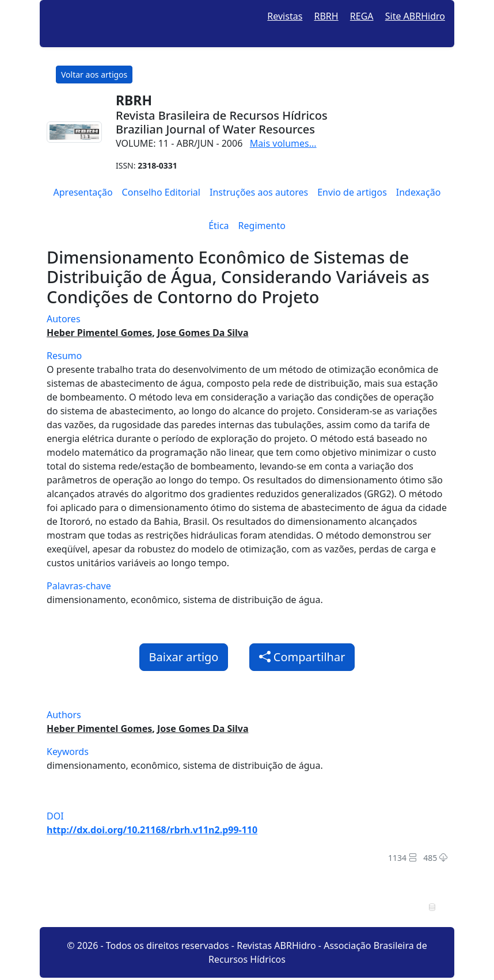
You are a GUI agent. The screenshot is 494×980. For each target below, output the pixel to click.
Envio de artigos (352, 192)
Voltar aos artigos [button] (94, 75)
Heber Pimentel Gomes (99, 333)
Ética (219, 226)
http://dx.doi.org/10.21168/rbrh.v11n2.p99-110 (152, 830)
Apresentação (83, 192)
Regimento (262, 226)
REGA (362, 16)
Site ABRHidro (415, 16)
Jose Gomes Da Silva (203, 333)
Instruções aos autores (259, 192)
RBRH (326, 16)
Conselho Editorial (161, 192)
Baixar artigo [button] (184, 657)
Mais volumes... (283, 143)
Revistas (285, 16)
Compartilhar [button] (302, 657)
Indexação (419, 192)
